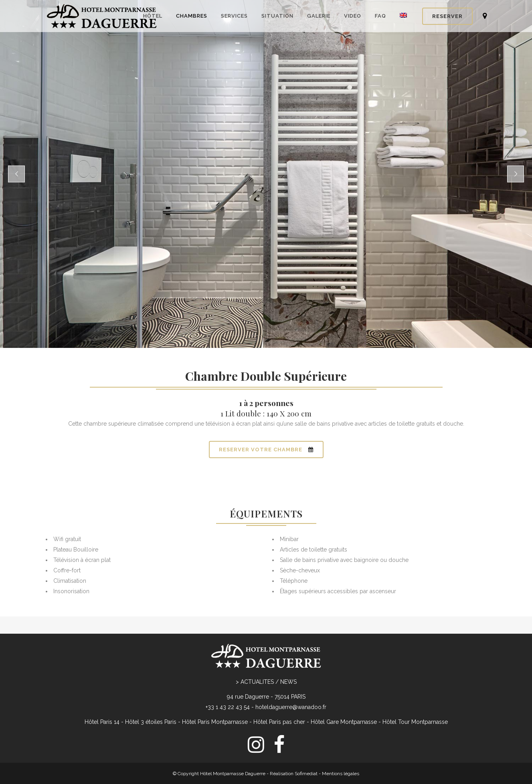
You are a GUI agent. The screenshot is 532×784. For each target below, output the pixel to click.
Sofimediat (306, 774)
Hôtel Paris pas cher (279, 722)
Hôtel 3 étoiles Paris (151, 722)
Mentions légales (341, 774)
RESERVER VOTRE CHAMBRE (266, 450)
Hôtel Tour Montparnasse (415, 722)
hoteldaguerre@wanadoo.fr (291, 707)
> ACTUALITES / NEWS (266, 682)
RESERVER (447, 16)
